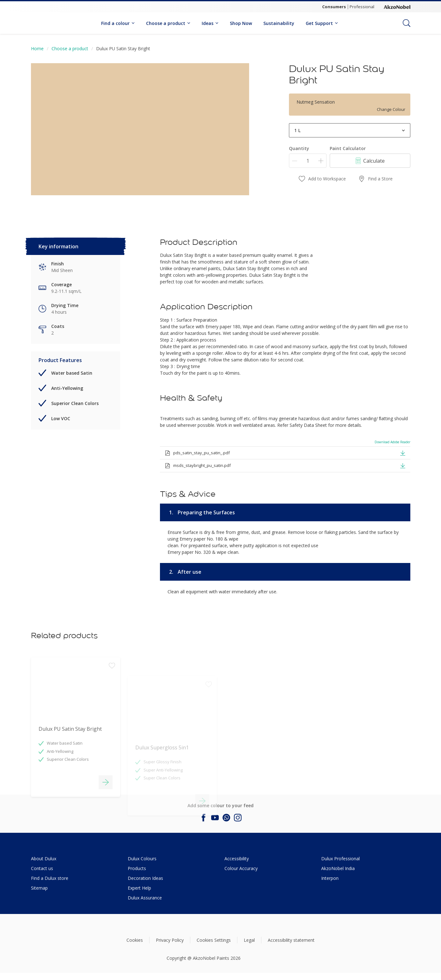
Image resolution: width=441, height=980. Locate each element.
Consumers (334, 7)
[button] (403, 452)
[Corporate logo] (397, 7)
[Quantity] (308, 161)
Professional (362, 7)
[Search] (407, 23)
